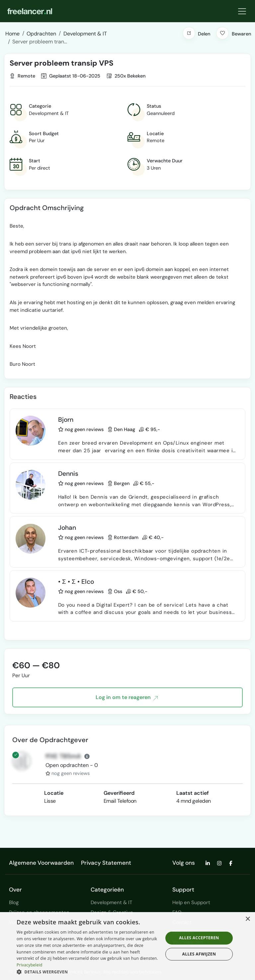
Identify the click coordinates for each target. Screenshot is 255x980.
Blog (14, 902)
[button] (189, 33)
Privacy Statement (106, 863)
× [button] (248, 919)
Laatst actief (193, 793)
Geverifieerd (119, 793)
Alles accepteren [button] (199, 938)
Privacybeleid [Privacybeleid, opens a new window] (30, 965)
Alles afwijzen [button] (199, 954)
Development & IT (111, 902)
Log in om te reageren (127, 698)
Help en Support (191, 902)
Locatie (54, 793)
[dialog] (127, 946)
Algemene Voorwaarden (41, 863)
